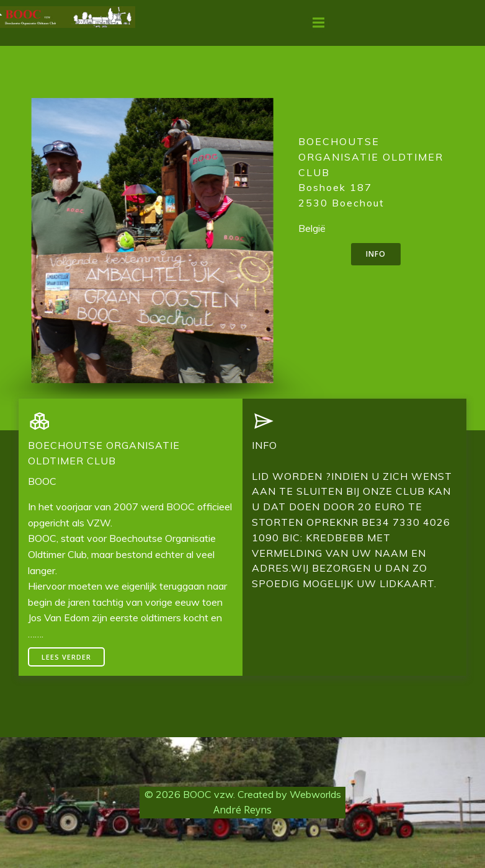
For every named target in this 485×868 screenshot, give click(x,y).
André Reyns (242, 810)
